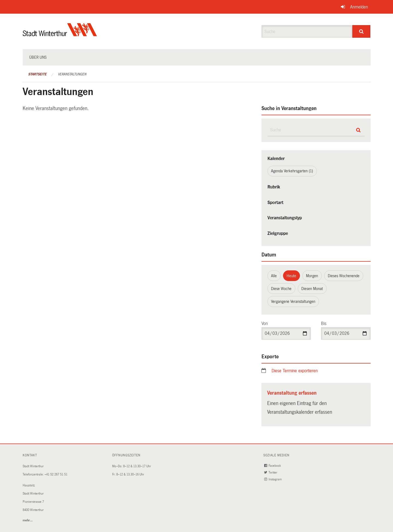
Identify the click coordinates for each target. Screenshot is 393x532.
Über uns (38, 57)
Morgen (312, 276)
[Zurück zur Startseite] (60, 34)
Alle (274, 276)
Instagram (273, 479)
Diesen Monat (312, 289)
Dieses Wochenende (344, 276)
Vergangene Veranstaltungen (293, 302)
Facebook (273, 466)
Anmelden (359, 7)
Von (265, 323)
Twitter (271, 473)
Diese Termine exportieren (295, 371)
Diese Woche (281, 289)
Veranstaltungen (72, 74)
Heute (291, 276)
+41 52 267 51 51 (56, 475)
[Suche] (361, 31)
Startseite (37, 74)
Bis (324, 323)
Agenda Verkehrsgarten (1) (292, 171)
